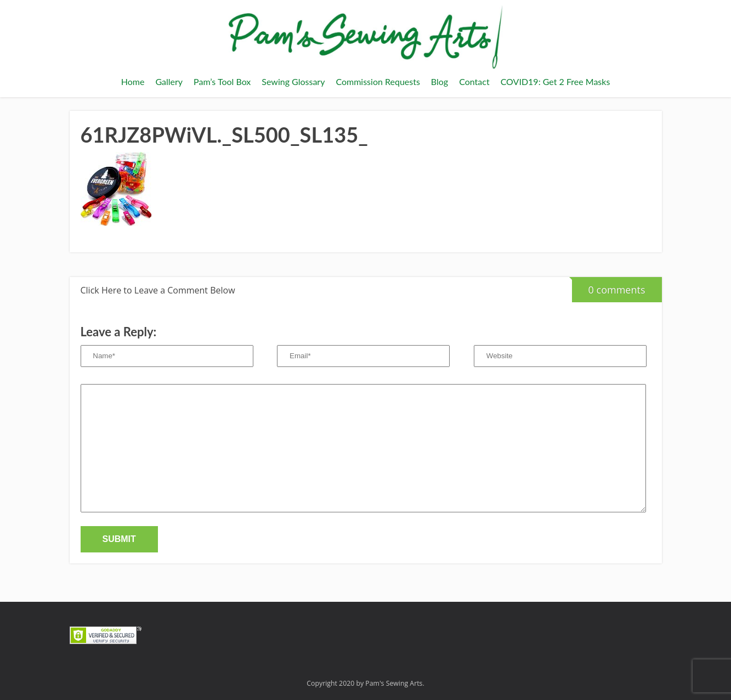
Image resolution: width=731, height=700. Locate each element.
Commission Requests (378, 81)
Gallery (169, 81)
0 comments (609, 287)
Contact (474, 81)
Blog (440, 81)
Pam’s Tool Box (222, 81)
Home (133, 81)
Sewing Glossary (293, 81)
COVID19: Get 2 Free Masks (556, 81)
